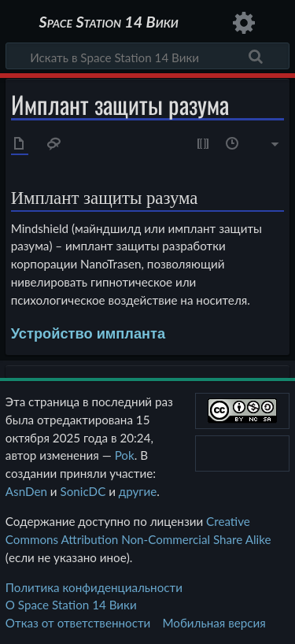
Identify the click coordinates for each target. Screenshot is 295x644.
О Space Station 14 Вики (71, 605)
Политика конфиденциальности (94, 587)
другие (138, 491)
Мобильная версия (214, 623)
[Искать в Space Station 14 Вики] (147, 56)
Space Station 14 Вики (108, 23)
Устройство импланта (88, 333)
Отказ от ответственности (78, 623)
